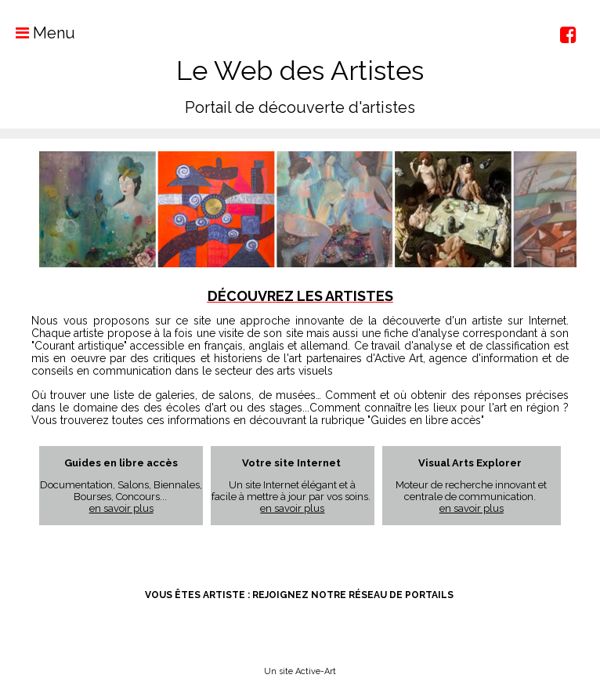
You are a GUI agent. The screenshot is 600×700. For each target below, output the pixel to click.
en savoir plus (121, 508)
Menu (38, 33)
